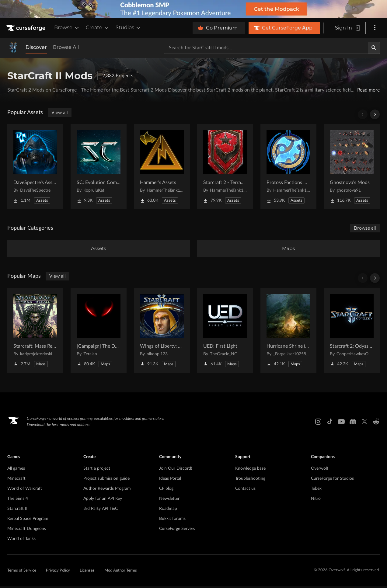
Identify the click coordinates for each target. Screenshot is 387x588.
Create (98, 28)
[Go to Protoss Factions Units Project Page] (288, 167)
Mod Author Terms (121, 572)
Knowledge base (250, 470)
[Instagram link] (318, 423)
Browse (67, 28)
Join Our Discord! (176, 470)
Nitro (316, 500)
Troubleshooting (250, 480)
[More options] (375, 28)
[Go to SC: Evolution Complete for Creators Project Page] (99, 167)
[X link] (364, 423)
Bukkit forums (172, 520)
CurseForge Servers (177, 531)
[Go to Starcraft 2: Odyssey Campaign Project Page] (352, 332)
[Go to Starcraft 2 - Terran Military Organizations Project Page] (225, 167)
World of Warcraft (25, 490)
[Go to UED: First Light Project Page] (225, 332)
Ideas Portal (170, 480)
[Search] (374, 48)
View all (60, 113)
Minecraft (16, 480)
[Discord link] (353, 423)
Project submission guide (106, 480)
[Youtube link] (341, 423)
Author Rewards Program (107, 490)
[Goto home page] (26, 28)
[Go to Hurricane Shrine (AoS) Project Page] (288, 332)
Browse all (365, 228)
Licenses (87, 572)
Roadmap (168, 510)
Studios (129, 28)
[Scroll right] (375, 114)
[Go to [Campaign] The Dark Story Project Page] (99, 332)
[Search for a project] (266, 48)
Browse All (66, 47)
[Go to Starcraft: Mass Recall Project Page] (35, 332)
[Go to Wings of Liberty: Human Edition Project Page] (162, 332)
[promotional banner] (193, 9)
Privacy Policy (58, 572)
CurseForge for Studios (332, 480)
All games (16, 470)
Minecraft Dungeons (27, 531)
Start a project (97, 470)
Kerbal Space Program (28, 520)
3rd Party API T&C (101, 510)
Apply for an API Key (103, 500)
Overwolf (320, 470)
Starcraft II (17, 510)
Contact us (245, 490)
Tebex (316, 490)
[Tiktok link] (330, 423)
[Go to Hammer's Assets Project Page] (162, 167)
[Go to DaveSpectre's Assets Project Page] (35, 167)
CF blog (166, 490)
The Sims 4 (18, 500)
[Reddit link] (376, 423)
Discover (36, 47)
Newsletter (169, 500)
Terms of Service (22, 572)
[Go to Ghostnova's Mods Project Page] (352, 167)
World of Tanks (21, 541)
